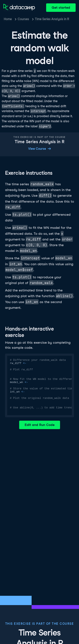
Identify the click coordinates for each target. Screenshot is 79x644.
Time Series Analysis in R (52, 19)
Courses (23, 19)
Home (8, 19)
